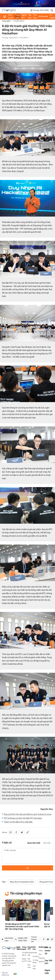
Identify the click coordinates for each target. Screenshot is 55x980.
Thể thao (35, 16)
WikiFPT (42, 962)
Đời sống (29, 960)
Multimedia (43, 16)
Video (41, 951)
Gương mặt (30, 954)
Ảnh (40, 954)
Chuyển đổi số (19, 21)
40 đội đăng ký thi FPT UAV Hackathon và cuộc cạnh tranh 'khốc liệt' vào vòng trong (22, 926)
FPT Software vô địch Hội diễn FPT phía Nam (23, 818)
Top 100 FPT (48, 962)
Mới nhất (47, 843)
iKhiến (35, 953)
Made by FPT (25, 960)
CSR (47, 973)
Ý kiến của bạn (28, 856)
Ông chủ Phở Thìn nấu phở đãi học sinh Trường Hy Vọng (28, 814)
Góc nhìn (29, 966)
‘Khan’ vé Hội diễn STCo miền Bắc (18, 822)
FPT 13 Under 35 (48, 951)
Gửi (28, 868)
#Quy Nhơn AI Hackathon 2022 (22, 882)
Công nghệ (17, 16)
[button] (52, 911)
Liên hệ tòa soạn (7, 939)
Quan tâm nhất (34, 843)
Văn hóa (30, 16)
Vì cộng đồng (35, 961)
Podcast (42, 958)
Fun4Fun (36, 956)
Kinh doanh (11, 16)
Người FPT (24, 16)
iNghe (47, 970)
